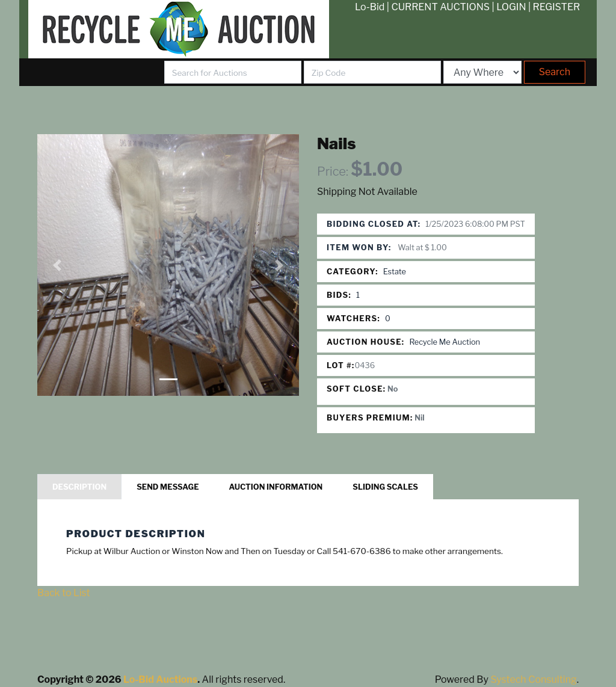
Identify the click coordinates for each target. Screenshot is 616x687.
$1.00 (377, 169)
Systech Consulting (533, 679)
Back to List (64, 593)
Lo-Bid (370, 7)
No (393, 389)
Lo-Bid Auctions (160, 679)
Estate (395, 272)
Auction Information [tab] (276, 487)
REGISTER (557, 7)
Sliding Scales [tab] (385, 487)
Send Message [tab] (168, 487)
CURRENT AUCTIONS (440, 7)
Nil (420, 418)
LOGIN (511, 7)
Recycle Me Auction (445, 342)
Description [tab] (79, 487)
